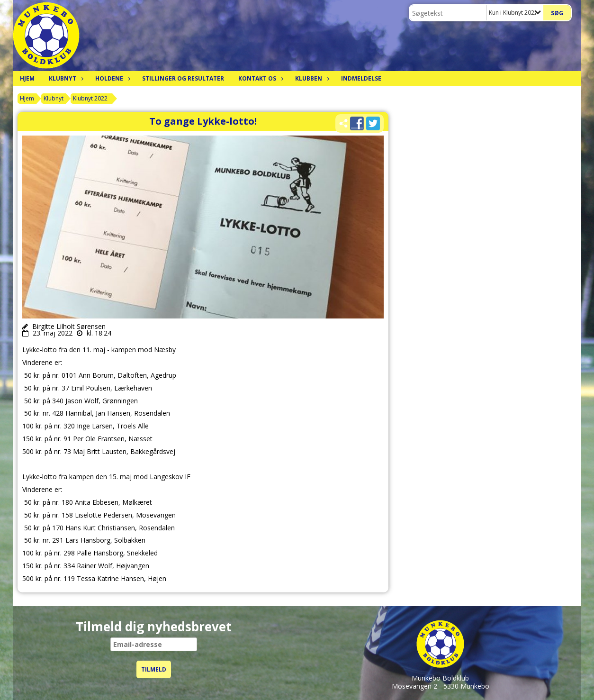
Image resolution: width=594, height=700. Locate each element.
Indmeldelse (361, 78)
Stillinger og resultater (183, 78)
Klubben (311, 78)
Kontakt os (260, 78)
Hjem (27, 78)
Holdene (112, 78)
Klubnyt (65, 78)
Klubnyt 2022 (90, 98)
